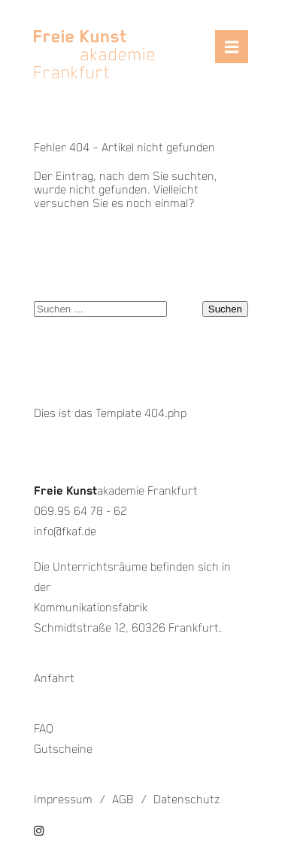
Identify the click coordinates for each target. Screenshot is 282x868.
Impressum (63, 800)
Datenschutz (186, 800)
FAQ (44, 729)
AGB (123, 800)
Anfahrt (54, 679)
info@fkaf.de (65, 532)
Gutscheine (63, 749)
